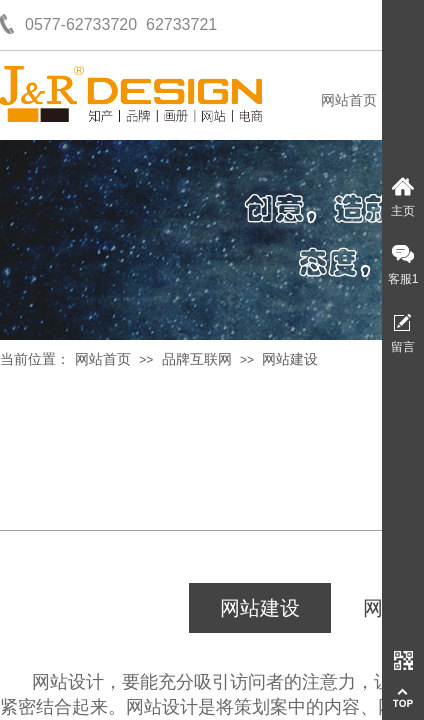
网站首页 (349, 100)
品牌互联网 (197, 359)
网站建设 (290, 359)
